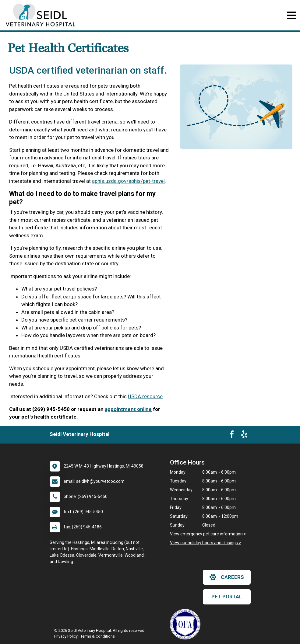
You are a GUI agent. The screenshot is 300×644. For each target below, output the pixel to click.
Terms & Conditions (98, 636)
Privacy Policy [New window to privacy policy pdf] (66, 636)
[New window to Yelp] (244, 436)
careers (227, 577)
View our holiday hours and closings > (206, 543)
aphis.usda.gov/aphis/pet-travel (128, 181)
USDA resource (145, 396)
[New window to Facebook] (232, 436)
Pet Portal (227, 597)
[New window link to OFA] (187, 624)
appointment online (128, 409)
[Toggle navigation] (291, 15)
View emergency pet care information (206, 534)
